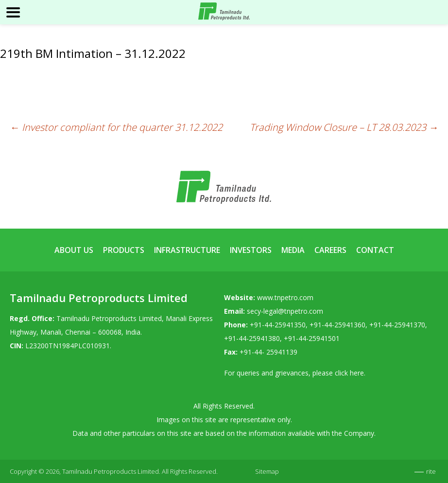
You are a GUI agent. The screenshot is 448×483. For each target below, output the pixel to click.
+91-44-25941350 (278, 325)
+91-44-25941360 (337, 325)
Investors (251, 250)
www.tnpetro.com (285, 297)
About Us (74, 250)
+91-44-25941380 (252, 338)
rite (431, 471)
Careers (330, 250)
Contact (375, 250)
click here (349, 373)
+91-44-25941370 (397, 325)
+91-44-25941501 (312, 338)
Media (293, 250)
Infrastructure (187, 250)
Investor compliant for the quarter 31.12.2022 (116, 127)
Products (124, 250)
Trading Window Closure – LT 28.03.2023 (344, 127)
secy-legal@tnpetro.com (285, 311)
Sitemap (267, 471)
